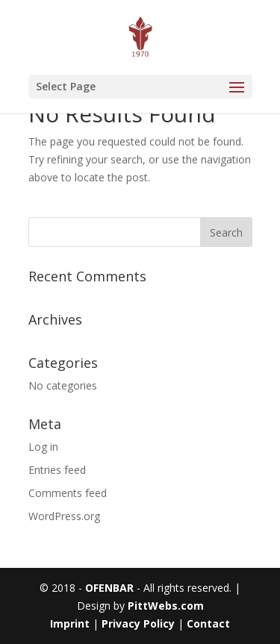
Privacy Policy (138, 623)
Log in (43, 447)
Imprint (71, 623)
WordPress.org (64, 516)
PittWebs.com (166, 606)
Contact (208, 623)
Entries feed (57, 470)
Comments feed (68, 493)
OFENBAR (109, 588)
